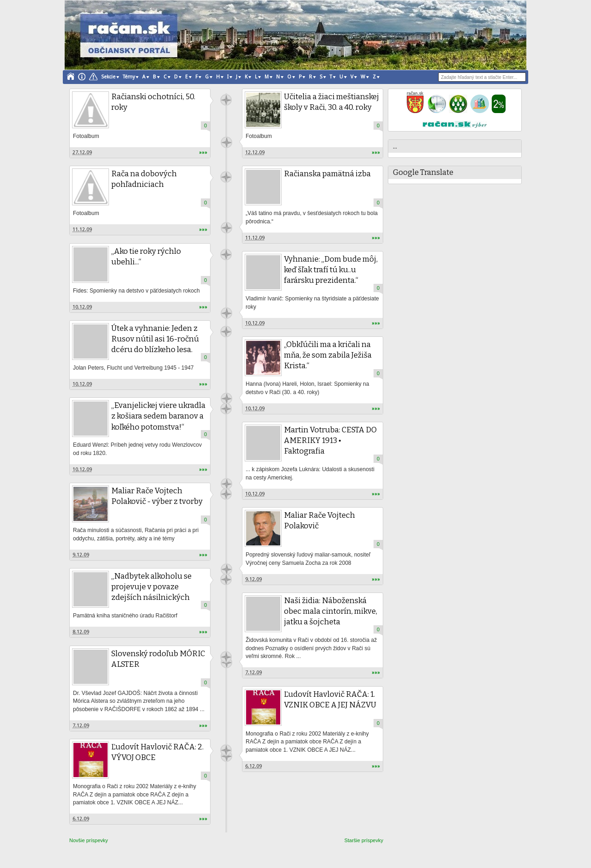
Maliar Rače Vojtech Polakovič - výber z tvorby (157, 496)
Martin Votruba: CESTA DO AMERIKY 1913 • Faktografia (330, 440)
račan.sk (226, 756)
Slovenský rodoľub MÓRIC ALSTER (158, 659)
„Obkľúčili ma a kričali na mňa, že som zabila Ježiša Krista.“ (328, 355)
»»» (203, 153)
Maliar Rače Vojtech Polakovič (320, 521)
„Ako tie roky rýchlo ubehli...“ (146, 257)
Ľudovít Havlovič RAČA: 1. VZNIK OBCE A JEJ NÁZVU (330, 700)
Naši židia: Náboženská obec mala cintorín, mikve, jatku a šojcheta (331, 611)
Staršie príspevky (364, 840)
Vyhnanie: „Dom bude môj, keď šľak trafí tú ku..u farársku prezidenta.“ (331, 270)
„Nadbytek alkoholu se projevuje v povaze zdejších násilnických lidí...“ (151, 592)
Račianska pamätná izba (327, 174)
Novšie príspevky (89, 840)
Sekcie (108, 77)
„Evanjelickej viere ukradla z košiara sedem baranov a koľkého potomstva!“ (158, 416)
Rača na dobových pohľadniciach (144, 179)
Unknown (226, 100)
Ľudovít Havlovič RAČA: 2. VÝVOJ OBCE (157, 752)
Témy (129, 77)
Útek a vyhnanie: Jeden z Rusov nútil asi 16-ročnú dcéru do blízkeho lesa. (155, 339)
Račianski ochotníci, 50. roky (153, 102)
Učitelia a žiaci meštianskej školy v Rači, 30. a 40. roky (332, 102)
